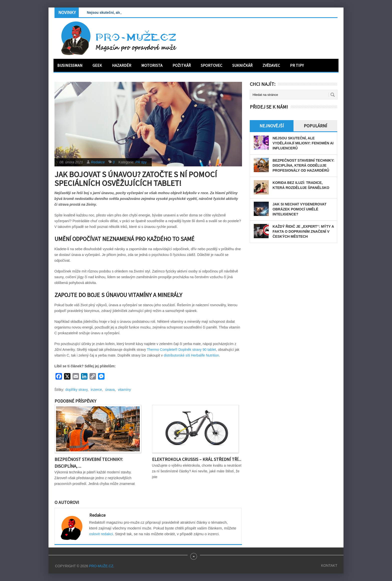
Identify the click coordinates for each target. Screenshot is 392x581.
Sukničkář (242, 65)
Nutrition (212, 355)
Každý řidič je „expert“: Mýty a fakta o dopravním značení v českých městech (303, 231)
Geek (97, 65)
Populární (315, 126)
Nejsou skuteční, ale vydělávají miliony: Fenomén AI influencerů (303, 143)
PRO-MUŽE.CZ (101, 566)
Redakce (98, 162)
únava (110, 390)
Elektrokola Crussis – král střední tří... (197, 459)
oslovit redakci (101, 534)
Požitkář (182, 65)
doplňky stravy (76, 390)
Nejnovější (272, 126)
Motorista (152, 65)
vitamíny (124, 390)
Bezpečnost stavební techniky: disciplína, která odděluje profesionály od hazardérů (303, 165)
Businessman (70, 65)
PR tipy (297, 65)
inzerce (96, 390)
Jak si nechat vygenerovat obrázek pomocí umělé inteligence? (299, 209)
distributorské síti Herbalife (185, 355)
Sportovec (211, 65)
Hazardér (122, 65)
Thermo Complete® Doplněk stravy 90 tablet (181, 350)
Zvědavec (271, 65)
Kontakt (329, 565)
